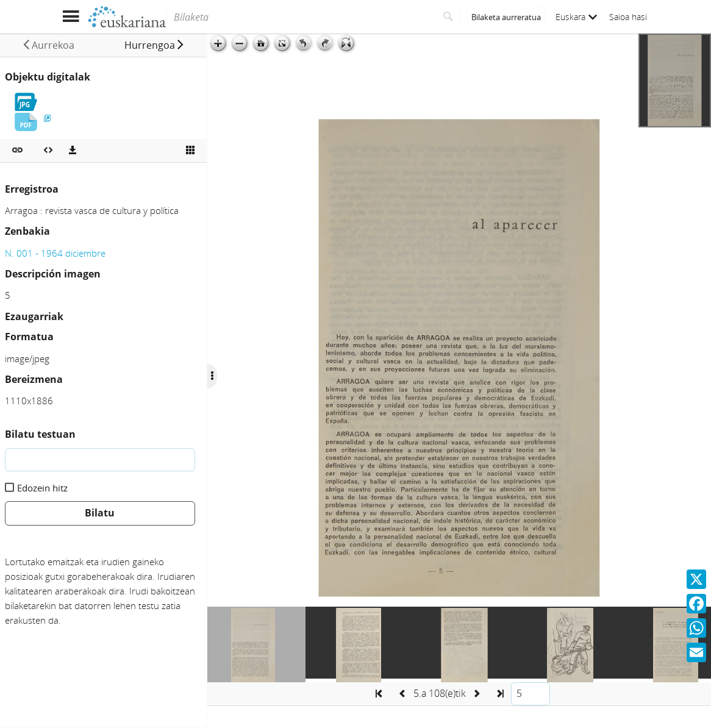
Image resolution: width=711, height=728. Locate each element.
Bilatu (100, 513)
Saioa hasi (628, 17)
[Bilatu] (448, 17)
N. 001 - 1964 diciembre (55, 253)
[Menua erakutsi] (70, 17)
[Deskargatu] (73, 151)
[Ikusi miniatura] (190, 151)
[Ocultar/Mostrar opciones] (212, 376)
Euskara (576, 17)
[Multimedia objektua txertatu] (48, 151)
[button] (155, 45)
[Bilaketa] (301, 17)
